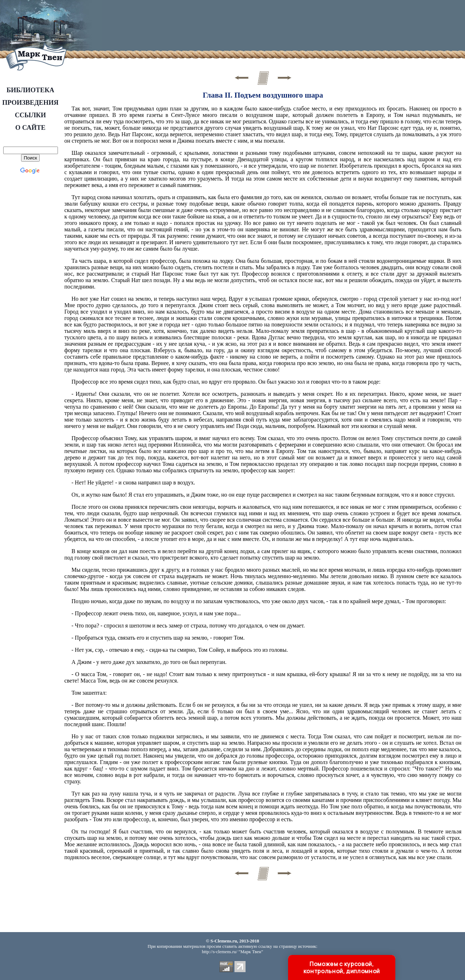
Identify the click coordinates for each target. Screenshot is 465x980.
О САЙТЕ (31, 127)
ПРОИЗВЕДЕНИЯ (30, 102)
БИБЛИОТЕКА (30, 90)
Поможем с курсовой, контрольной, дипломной (342, 967)
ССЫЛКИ (30, 115)
